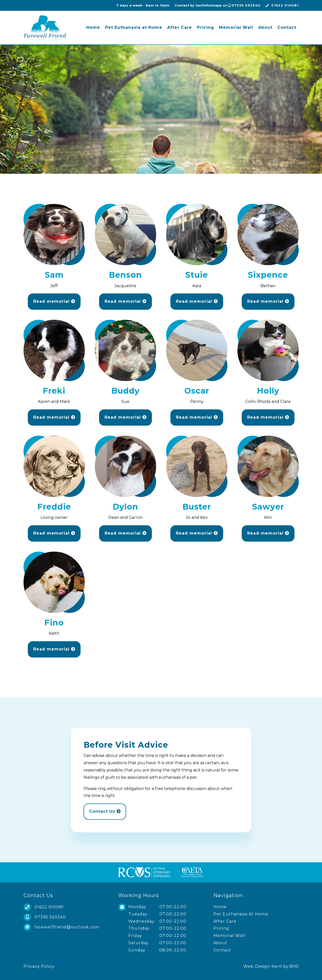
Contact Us (105, 811)
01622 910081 (285, 5)
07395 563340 (246, 5)
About (265, 27)
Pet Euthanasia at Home (134, 27)
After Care (180, 27)
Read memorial (54, 301)
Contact (287, 27)
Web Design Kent (263, 966)
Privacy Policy (39, 966)
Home (93, 27)
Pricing (205, 27)
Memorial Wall (236, 27)
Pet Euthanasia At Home (241, 914)
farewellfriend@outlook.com (67, 927)
